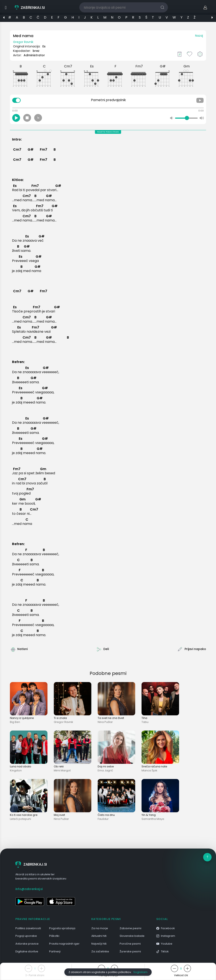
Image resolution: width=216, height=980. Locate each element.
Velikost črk (181, 975)
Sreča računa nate (154, 766)
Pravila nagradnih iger (64, 944)
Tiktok (163, 951)
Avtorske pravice (27, 944)
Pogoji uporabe (26, 936)
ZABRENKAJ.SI (31, 865)
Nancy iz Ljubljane (22, 718)
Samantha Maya (153, 819)
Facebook (166, 928)
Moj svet (59, 815)
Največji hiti (99, 944)
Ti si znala (60, 718)
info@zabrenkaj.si (29, 889)
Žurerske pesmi (130, 951)
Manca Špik (149, 770)
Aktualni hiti (99, 936)
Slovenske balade (132, 936)
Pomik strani (35, 975)
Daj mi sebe (106, 766)
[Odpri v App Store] (61, 901)
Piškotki (54, 936)
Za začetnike (100, 951)
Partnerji (55, 951)
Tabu (145, 722)
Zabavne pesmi (130, 928)
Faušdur (103, 819)
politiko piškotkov (119, 972)
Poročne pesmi (130, 944)
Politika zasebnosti (28, 928)
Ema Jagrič (105, 770)
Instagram (166, 936)
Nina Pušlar (105, 722)
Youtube (164, 944)
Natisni (22, 649)
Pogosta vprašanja (62, 928)
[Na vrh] (207, 857)
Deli (106, 649)
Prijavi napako (195, 649)
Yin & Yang (149, 815)
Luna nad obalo (21, 766)
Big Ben (15, 722)
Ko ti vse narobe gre (24, 815)
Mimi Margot (62, 770)
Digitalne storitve (27, 951)
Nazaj (199, 36)
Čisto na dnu (106, 815)
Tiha (144, 718)
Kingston (16, 770)
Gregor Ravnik (23, 42)
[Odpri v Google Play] (30, 901)
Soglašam (140, 972)
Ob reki (59, 766)
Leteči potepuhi (20, 819)
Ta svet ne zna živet (111, 718)
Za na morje (100, 928)
